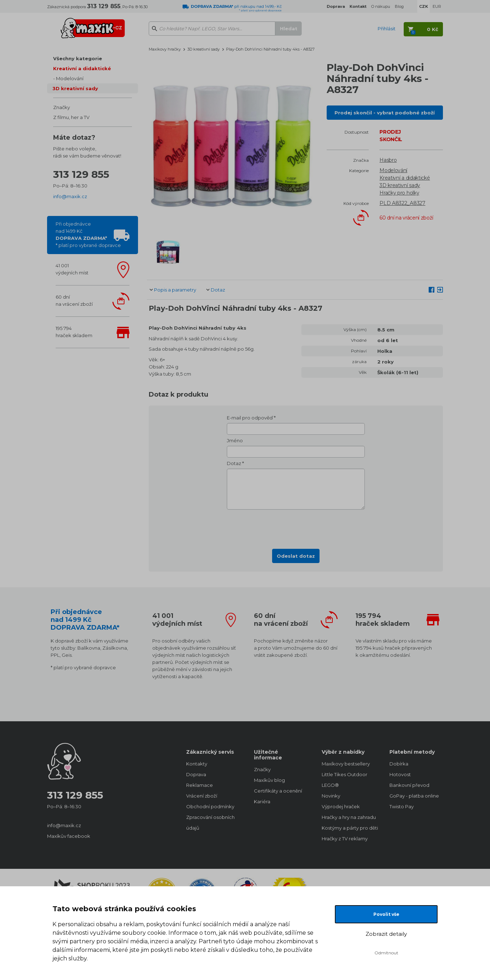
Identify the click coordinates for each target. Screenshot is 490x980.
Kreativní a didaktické (82, 68)
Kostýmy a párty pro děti (348, 828)
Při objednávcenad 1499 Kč (88, 234)
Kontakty (197, 764)
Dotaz (218, 290)
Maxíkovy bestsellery (346, 764)
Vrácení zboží (202, 796)
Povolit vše (386, 914)
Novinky (331, 796)
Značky (62, 107)
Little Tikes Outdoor (344, 774)
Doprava (196, 774)
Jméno (235, 440)
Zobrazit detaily (386, 934)
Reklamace (200, 785)
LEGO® (330, 785)
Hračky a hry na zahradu (348, 817)
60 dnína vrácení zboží (74, 300)
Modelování (70, 78)
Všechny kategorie (78, 58)
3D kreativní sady (75, 88)
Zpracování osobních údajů (210, 822)
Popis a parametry (175, 290)
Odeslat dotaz (296, 556)
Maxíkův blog (269, 780)
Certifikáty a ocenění (278, 791)
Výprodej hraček (341, 806)
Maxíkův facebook (69, 836)
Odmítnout (386, 953)
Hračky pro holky (399, 193)
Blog (399, 6)
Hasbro (388, 160)
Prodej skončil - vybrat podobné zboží (385, 113)
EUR (437, 6)
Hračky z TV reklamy (345, 839)
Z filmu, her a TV (71, 117)
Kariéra (262, 801)
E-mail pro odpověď (250, 418)
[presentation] (296, 527)
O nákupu (381, 6)
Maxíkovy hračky (165, 49)
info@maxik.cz (70, 196)
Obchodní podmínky (210, 806)
